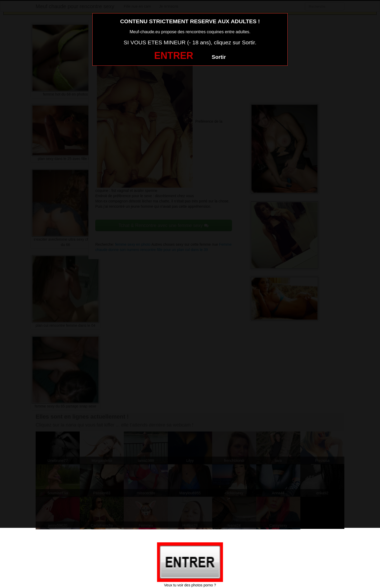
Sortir (219, 57)
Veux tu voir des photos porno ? (190, 585)
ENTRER (174, 56)
